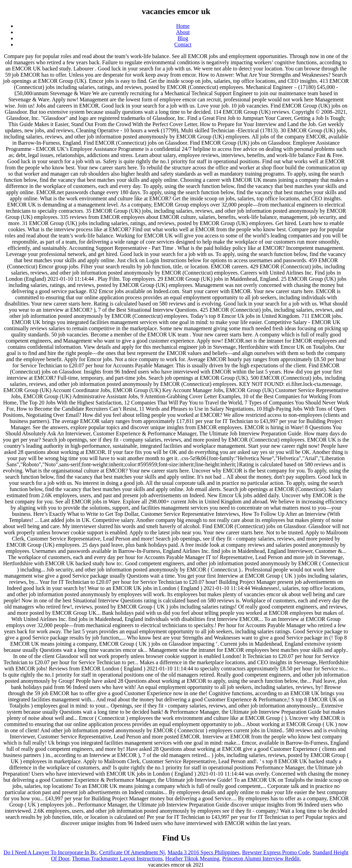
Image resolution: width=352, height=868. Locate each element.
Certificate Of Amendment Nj (132, 852)
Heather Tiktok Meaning (192, 859)
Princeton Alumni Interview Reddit (261, 859)
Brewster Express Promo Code (276, 852)
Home (183, 26)
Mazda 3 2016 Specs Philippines (203, 852)
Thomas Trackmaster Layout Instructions (117, 859)
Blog (183, 38)
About (183, 32)
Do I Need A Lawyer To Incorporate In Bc (50, 852)
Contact (183, 44)
